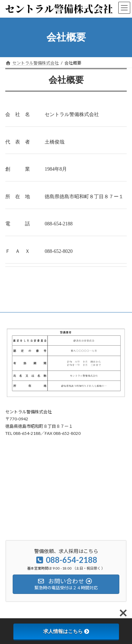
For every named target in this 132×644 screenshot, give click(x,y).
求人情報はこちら (66, 631)
